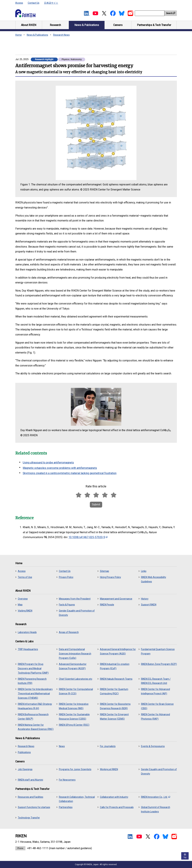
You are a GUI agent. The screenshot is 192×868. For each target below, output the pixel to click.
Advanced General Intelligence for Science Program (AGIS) (118, 651)
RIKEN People (107, 605)
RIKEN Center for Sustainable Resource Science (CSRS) (74, 717)
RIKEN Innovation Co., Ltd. (156, 797)
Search (169, 13)
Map (20, 605)
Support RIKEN (149, 605)
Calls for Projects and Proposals (117, 807)
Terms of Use (25, 577)
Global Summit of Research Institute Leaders (156, 809)
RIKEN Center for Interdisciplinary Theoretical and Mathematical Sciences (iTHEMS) (35, 694)
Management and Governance (116, 599)
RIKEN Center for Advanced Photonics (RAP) (155, 717)
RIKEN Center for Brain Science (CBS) (157, 706)
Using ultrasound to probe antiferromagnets (48, 463)
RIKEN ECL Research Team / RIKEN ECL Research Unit (156, 681)
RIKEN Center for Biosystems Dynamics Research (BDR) (115, 706)
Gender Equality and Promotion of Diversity (77, 613)
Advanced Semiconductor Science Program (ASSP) (73, 666)
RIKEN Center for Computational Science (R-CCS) (76, 691)
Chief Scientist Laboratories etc (76, 679)
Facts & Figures (67, 605)
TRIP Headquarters (28, 649)
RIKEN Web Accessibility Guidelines (154, 579)
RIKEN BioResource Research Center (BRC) (33, 717)
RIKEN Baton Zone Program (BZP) (159, 664)
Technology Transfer (29, 818)
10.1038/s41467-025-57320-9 (88, 537)
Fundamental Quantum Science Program (158, 651)
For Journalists (108, 746)
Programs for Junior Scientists (75, 769)
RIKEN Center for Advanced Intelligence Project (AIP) (155, 691)
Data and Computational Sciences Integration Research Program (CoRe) (75, 654)
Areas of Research (69, 632)
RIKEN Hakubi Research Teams (116, 679)
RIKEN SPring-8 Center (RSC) (74, 725)
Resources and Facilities (31, 797)
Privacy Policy (66, 577)
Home (19, 35)
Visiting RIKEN (25, 611)
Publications (24, 752)
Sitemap (104, 571)
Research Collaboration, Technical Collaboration (77, 799)
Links (144, 571)
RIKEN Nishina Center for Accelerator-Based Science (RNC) (36, 727)
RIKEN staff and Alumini (30, 780)
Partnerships (66, 807)
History (145, 599)
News (62, 746)
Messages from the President (75, 599)
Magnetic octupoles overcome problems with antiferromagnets (60, 468)
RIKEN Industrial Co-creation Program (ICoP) (115, 666)
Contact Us (34, 3)
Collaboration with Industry (114, 797)
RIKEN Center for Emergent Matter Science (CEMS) (114, 717)
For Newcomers (67, 780)
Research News (61, 35)
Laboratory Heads (27, 632)
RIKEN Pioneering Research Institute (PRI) (32, 681)
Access (19, 3)
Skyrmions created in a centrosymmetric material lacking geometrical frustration (70, 473)
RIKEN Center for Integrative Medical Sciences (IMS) (74, 706)
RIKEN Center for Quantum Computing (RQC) (114, 691)
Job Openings (25, 769)
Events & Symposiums (153, 746)
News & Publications (37, 35)
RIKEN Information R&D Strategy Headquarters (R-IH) (35, 706)
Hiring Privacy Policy (110, 577)
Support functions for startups (34, 807)
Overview (23, 599)
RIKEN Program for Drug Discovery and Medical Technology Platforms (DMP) (33, 668)
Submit (96, 504)
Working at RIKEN (109, 769)
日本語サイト (51, 3)
